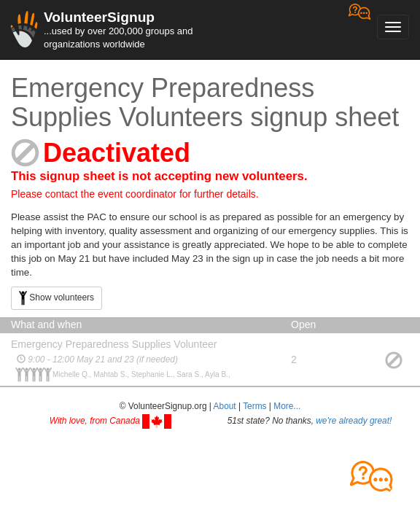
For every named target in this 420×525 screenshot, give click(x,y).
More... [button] (287, 406)
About (225, 406)
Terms (254, 406)
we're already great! (354, 421)
